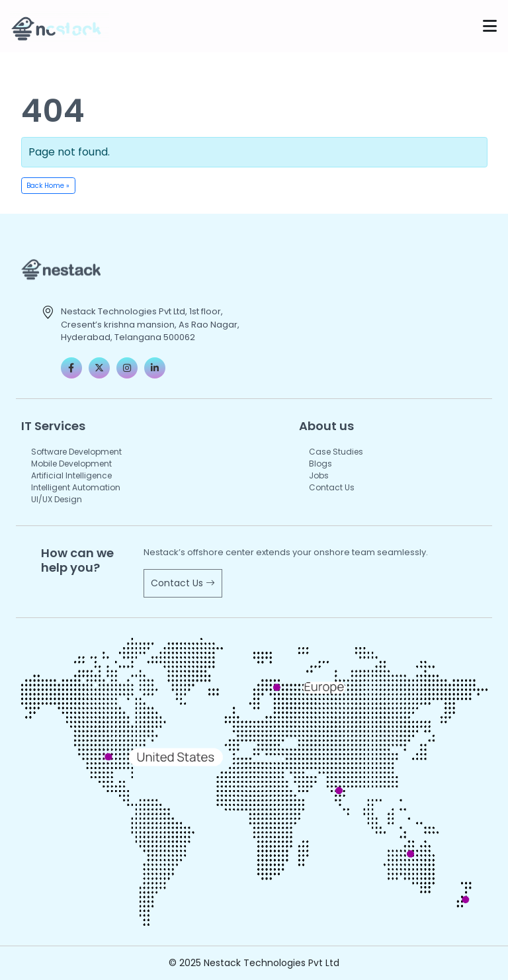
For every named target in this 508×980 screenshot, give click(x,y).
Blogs (320, 464)
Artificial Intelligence (71, 475)
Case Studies (336, 452)
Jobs (319, 475)
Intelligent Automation (76, 487)
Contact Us (332, 487)
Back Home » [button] (48, 186)
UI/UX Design (57, 499)
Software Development (76, 452)
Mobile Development (71, 464)
